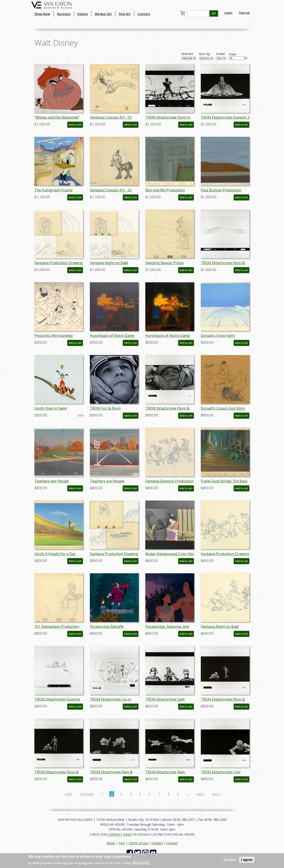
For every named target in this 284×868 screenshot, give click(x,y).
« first (68, 794)
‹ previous (87, 794)
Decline (230, 860)
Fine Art (125, 14)
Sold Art (187, 54)
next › (201, 794)
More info (141, 863)
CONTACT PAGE (119, 834)
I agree (247, 860)
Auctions (64, 14)
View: (233, 54)
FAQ (122, 843)
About (111, 843)
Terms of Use (138, 843)
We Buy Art (103, 14)
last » (216, 794)
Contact (144, 14)
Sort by (205, 54)
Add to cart (75, 125)
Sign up (244, 13)
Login (228, 13)
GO (214, 13)
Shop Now (42, 14)
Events (83, 14)
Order (221, 54)
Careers (157, 843)
